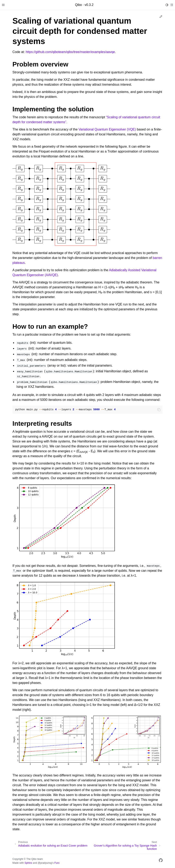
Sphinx (28, 863)
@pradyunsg (45, 863)
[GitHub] (161, 861)
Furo (57, 863)
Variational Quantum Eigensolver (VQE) (107, 129)
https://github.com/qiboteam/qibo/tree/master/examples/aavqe (70, 52)
